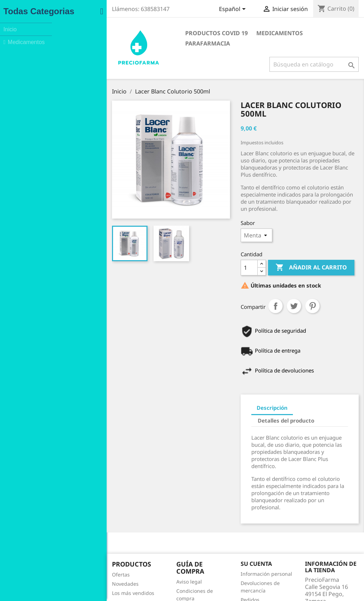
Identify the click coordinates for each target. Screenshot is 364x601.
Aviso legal (122, 521)
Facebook (202, 587)
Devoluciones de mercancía (227, 529)
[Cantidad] (203, 254)
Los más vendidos (45, 539)
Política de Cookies (131, 549)
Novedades (37, 530)
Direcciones (208, 557)
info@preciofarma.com (311, 576)
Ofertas (33, 521)
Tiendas (119, 576)
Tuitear (248, 293)
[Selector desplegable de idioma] (229, 10)
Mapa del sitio (126, 567)
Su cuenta (210, 510)
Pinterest (266, 293)
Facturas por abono (218, 548)
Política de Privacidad (135, 539)
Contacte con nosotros (136, 558)
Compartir (229, 293)
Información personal (220, 520)
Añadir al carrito (265, 254)
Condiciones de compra (137, 530)
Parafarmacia (267, 33)
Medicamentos (212, 33)
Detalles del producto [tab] (281, 395)
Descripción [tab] (226, 395)
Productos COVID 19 (149, 33)
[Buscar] (310, 54)
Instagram (218, 587)
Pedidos (204, 539)
